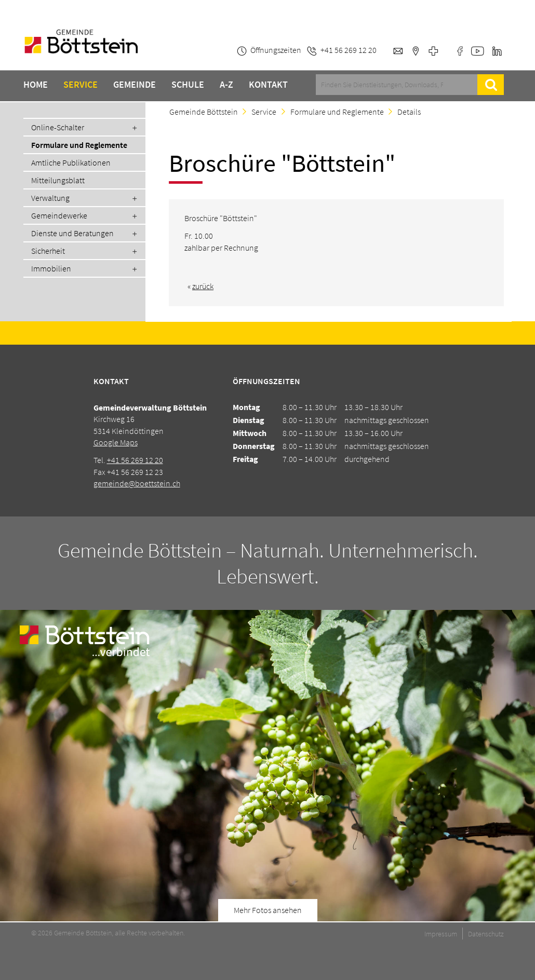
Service (81, 85)
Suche (491, 85)
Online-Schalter (58, 127)
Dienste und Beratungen (72, 233)
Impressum (441, 934)
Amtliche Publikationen (71, 162)
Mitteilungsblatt (58, 180)
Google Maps (116, 442)
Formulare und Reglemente (79, 145)
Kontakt (268, 85)
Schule (188, 85)
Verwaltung (50, 198)
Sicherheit (48, 251)
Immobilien (51, 268)
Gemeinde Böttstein (204, 112)
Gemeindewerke (59, 215)
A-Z (226, 85)
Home (36, 85)
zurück (203, 286)
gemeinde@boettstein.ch (137, 483)
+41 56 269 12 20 (135, 460)
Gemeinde (135, 85)
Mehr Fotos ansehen (268, 910)
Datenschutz (486, 934)
